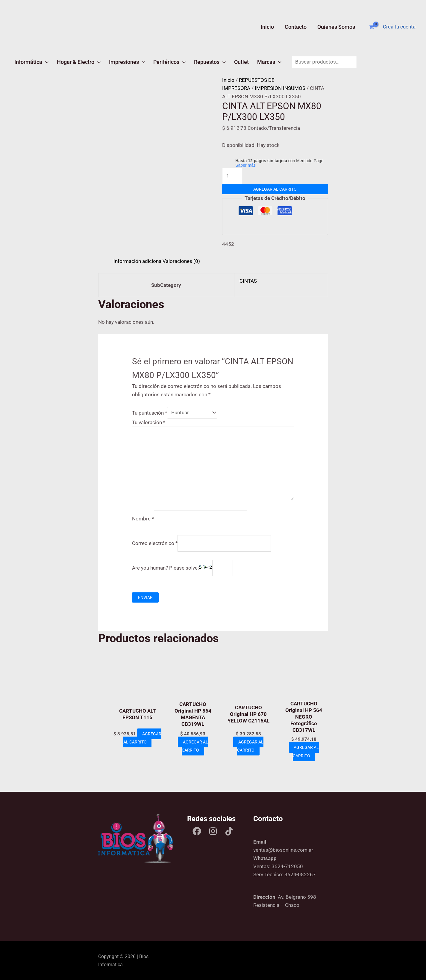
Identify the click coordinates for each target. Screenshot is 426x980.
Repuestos (210, 62)
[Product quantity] (232, 176)
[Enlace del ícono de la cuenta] (399, 27)
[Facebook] (197, 831)
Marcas (269, 62)
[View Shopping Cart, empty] (372, 27)
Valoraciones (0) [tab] (181, 261)
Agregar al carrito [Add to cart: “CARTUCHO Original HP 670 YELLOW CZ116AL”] (250, 746)
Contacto (296, 27)
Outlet (241, 62)
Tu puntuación (150, 413)
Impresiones (127, 62)
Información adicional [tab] (138, 261)
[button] (45, 62)
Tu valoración (149, 422)
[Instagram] (213, 831)
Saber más (245, 165)
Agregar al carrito (275, 189)
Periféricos (169, 62)
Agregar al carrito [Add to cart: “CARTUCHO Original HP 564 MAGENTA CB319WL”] (195, 746)
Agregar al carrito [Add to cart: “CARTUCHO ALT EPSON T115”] (139, 746)
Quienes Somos (336, 27)
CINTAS (248, 281)
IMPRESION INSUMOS (280, 88)
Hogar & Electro (79, 62)
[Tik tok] (229, 831)
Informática (31, 62)
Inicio (267, 27)
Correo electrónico (155, 543)
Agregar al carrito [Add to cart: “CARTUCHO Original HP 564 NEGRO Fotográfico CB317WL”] (306, 751)
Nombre (143, 519)
